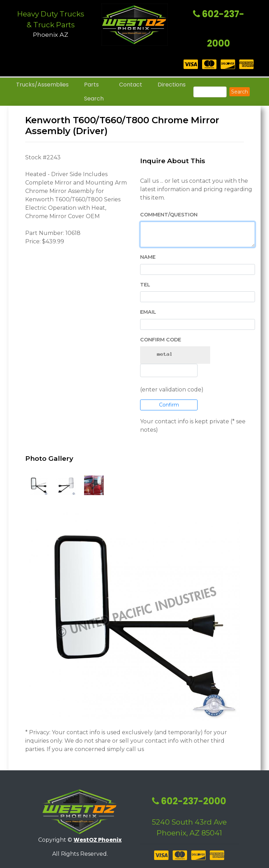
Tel (145, 285)
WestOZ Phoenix (98, 840)
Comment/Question (169, 215)
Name (148, 257)
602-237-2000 (189, 801)
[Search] (210, 92)
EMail (148, 312)
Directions (172, 85)
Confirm (169, 405)
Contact (131, 85)
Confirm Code (161, 340)
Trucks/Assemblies (42, 85)
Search (240, 92)
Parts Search (94, 92)
